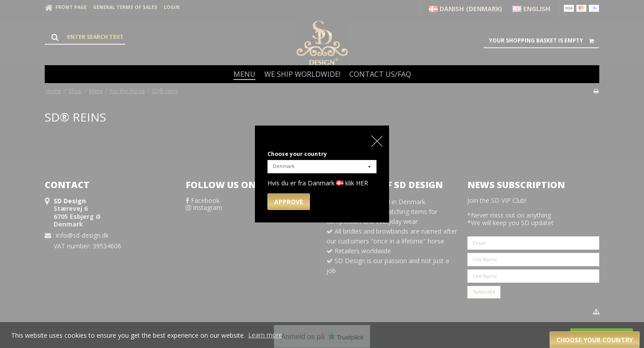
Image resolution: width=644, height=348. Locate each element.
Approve (289, 202)
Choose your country (297, 154)
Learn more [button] (265, 335)
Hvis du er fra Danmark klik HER (318, 183)
